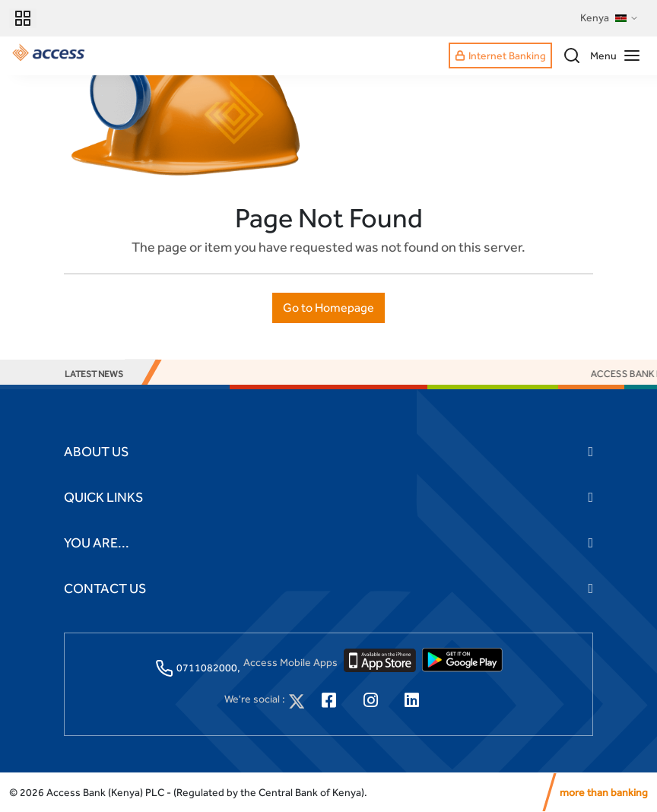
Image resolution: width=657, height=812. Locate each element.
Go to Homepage (328, 308)
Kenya (609, 18)
